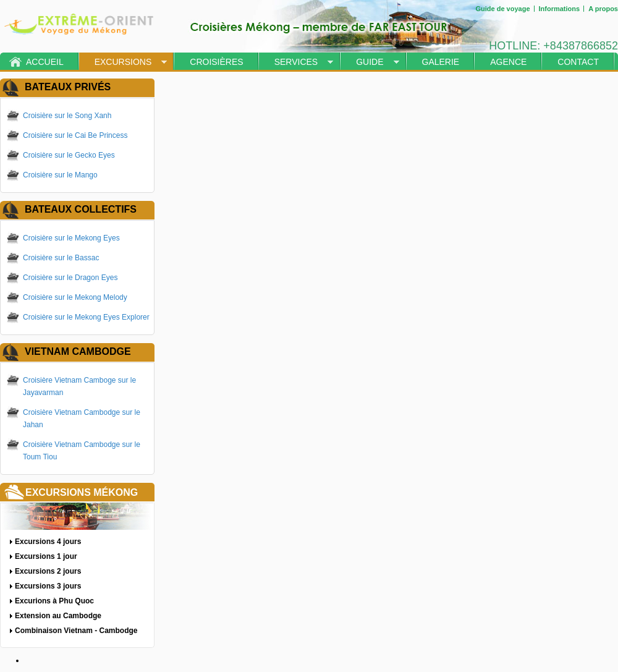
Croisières (216, 62)
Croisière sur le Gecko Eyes (69, 155)
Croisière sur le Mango (60, 175)
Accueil (45, 62)
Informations (560, 9)
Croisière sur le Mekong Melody (75, 297)
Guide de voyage (502, 9)
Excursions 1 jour (46, 556)
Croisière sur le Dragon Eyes (70, 278)
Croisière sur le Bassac (61, 258)
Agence (508, 62)
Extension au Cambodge (58, 616)
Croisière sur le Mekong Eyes (71, 238)
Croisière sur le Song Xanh (67, 116)
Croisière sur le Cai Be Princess (75, 135)
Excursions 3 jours (48, 586)
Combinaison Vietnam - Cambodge (76, 631)
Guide (370, 62)
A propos (603, 9)
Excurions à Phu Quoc (54, 601)
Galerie (441, 62)
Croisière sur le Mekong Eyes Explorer (86, 317)
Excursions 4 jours (48, 542)
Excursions (123, 62)
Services (296, 62)
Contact (578, 62)
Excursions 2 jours (48, 571)
